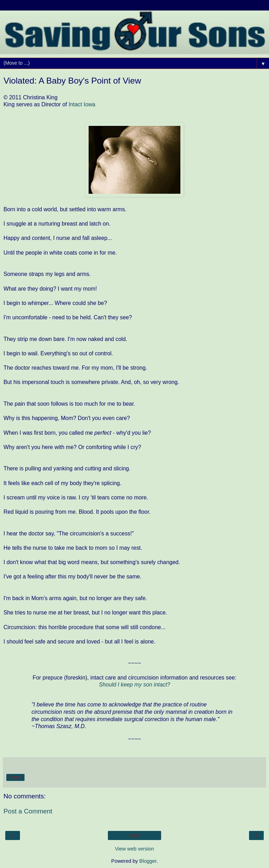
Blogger (148, 861)
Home (134, 835)
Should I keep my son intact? (134, 685)
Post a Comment (28, 811)
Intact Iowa (82, 104)
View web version (134, 849)
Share (15, 777)
